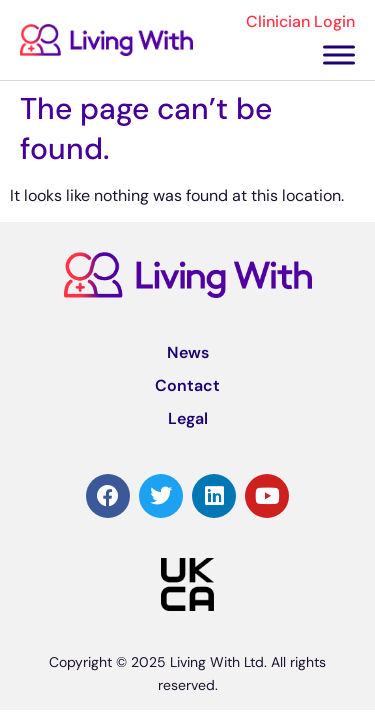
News (188, 352)
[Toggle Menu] (339, 54)
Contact (187, 385)
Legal (188, 418)
